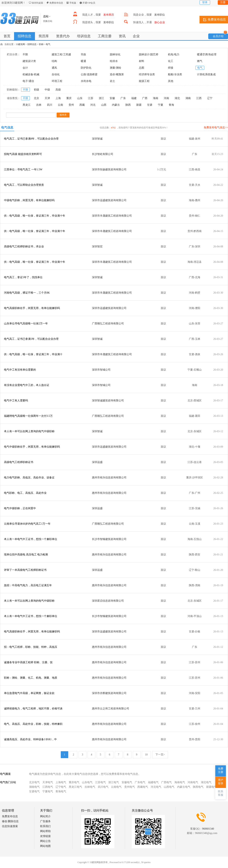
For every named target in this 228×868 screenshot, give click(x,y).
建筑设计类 (29, 61)
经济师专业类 (147, 74)
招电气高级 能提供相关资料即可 (23, 154)
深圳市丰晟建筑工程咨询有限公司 (112, 216)
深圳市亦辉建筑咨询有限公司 (109, 693)
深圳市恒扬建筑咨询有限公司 (109, 170)
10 (146, 755)
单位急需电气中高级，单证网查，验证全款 (29, 693)
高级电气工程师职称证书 (19, 462)
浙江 (101, 98)
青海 (171, 105)
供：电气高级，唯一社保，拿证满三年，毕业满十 (33, 354)
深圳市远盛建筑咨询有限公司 (109, 200)
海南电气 (180, 782)
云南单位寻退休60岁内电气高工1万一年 (27, 524)
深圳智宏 (97, 247)
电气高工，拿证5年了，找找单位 (23, 277)
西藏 (82, 105)
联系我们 (45, 826)
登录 (205, 2)
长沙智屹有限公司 (103, 154)
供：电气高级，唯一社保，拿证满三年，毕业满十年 (35, 216)
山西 (104, 105)
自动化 (56, 74)
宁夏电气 (48, 791)
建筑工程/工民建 (61, 54)
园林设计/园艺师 (149, 54)
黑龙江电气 (75, 787)
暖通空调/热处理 (207, 54)
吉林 (39, 105)
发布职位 (160, 15)
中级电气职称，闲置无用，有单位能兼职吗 (29, 200)
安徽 (112, 98)
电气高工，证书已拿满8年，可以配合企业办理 (31, 139)
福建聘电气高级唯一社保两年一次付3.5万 (28, 416)
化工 (171, 61)
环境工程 (57, 81)
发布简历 (109, 15)
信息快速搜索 (10, 826)
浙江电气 (114, 782)
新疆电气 (211, 787)
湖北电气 (206, 782)
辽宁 (210, 98)
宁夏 (161, 105)
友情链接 (45, 836)
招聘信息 (32, 44)
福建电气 (153, 782)
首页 (7, 36)
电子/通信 (28, 81)
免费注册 (221, 770)
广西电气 (166, 782)
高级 (58, 90)
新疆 (139, 105)
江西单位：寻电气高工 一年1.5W (23, 170)
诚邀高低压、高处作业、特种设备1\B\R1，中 (30, 739)
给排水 (114, 61)
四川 (50, 105)
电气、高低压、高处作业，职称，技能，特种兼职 (33, 724)
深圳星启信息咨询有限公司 (108, 601)
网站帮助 (45, 831)
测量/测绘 (116, 68)
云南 (60, 105)
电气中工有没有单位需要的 (20, 370)
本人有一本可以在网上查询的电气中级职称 (29, 431)
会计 (25, 68)
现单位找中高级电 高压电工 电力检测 (26, 555)
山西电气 (169, 787)
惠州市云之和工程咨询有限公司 (111, 709)
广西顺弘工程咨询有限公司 (108, 324)
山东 (80, 98)
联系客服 (221, 793)
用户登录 (221, 782)
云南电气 (116, 787)
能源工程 (144, 81)
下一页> (160, 755)
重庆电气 (74, 782)
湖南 (188, 98)
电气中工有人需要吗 (16, 401)
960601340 (208, 829)
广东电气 (140, 782)
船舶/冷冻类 (175, 74)
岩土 (112, 81)
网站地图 (45, 846)
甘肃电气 (34, 791)
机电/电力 (174, 54)
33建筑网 (20, 44)
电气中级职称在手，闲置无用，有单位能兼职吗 (32, 447)
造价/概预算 (117, 74)
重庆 (69, 98)
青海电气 (61, 791)
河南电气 (193, 782)
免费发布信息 (56, 3)
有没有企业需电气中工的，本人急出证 (27, 385)
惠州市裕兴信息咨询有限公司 (109, 478)
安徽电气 (127, 782)
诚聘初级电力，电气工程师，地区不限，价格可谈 (33, 709)
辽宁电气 (61, 787)
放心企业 (160, 22)
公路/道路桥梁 (89, 74)
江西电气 (48, 787)
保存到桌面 (37, 3)
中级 (47, 90)
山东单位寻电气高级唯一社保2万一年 (26, 324)
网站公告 (45, 841)
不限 (25, 54)
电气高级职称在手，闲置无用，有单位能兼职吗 (32, 308)
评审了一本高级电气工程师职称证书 (25, 570)
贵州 (71, 105)
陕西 (128, 105)
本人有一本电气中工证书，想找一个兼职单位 (31, 539)
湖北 (177, 98)
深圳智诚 (97, 139)
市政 (83, 54)
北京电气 (34, 782)
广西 (145, 98)
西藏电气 (143, 787)
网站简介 (45, 816)
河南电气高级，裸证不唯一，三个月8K (27, 293)
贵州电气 (130, 787)
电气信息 (7, 127)
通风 (54, 68)
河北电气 (156, 787)
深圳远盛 (97, 462)
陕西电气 (198, 787)
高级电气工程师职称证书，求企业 (24, 247)
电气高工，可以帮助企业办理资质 (24, 185)
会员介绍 (220, 36)
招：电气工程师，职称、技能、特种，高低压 (31, 647)
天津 (47, 98)
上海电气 (61, 782)
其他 (171, 81)
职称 (41, 44)
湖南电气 (34, 787)
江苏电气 (101, 782)
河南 (166, 98)
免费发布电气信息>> (216, 127)
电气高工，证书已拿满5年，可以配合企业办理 (31, 339)
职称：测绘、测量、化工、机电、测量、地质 (31, 678)
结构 (54, 61)
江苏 (91, 98)
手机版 (73, 3)
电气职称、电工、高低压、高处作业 (25, 493)
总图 (142, 68)
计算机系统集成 (206, 74)
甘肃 (150, 105)
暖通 (83, 61)
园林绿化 (115, 54)
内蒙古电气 (184, 787)
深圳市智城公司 (101, 370)
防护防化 (86, 68)
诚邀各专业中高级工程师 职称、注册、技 (28, 662)
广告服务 (45, 821)
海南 (156, 98)
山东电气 (87, 782)
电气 (48, 44)
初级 (36, 90)
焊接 (171, 68)
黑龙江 (27, 105)
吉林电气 (90, 787)
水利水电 (86, 81)
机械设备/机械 (31, 74)
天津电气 (48, 782)
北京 (36, 98)
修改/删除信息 (10, 821)
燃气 (200, 61)
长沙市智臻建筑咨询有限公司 (109, 539)
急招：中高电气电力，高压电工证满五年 (28, 585)
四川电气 (103, 787)
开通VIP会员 (89, 3)
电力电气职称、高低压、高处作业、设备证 (29, 478)
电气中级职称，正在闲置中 (20, 508)
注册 (223, 2)
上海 (58, 98)
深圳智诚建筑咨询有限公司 (108, 401)
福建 (134, 98)
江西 (199, 98)
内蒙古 (116, 105)
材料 (142, 61)
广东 (123, 98)
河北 (93, 105)
